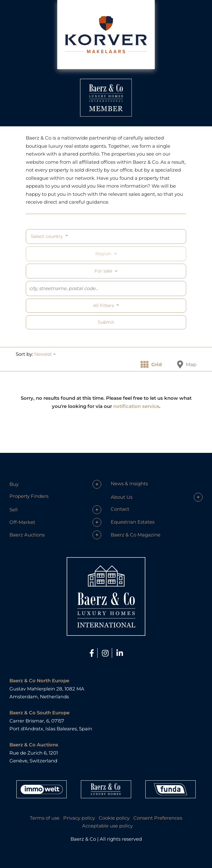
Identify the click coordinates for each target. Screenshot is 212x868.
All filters (104, 305)
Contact (120, 509)
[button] (45, 354)
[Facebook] (93, 653)
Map (187, 364)
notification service (136, 406)
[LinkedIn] (120, 653)
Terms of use (45, 818)
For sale (103, 271)
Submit (106, 322)
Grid (151, 364)
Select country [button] (47, 236)
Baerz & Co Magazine (136, 535)
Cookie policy (114, 818)
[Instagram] (106, 653)
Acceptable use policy (107, 826)
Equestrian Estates (133, 522)
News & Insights (129, 483)
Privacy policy (79, 818)
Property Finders (29, 496)
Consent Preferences (158, 818)
